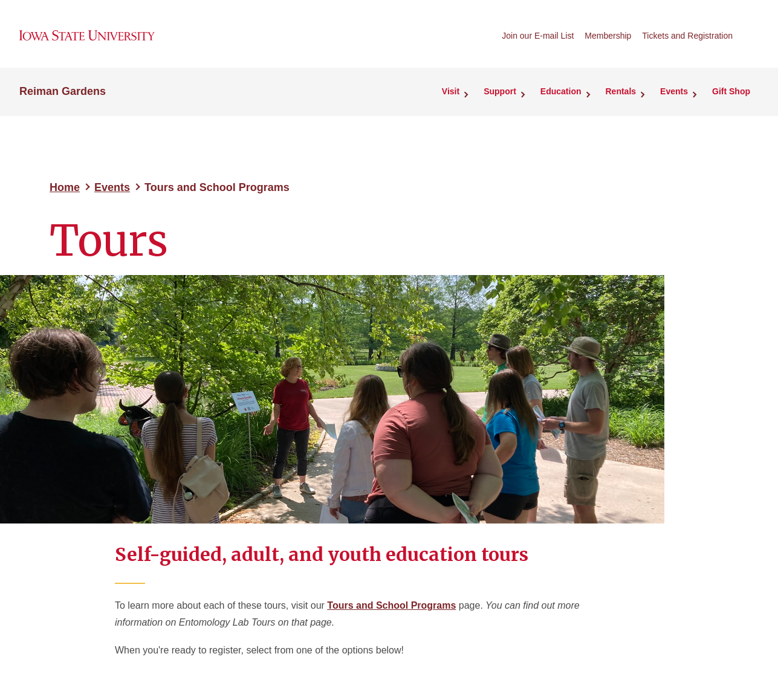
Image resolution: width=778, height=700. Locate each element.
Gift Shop (731, 91)
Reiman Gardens (63, 91)
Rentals (621, 91)
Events (674, 91)
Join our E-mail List (538, 36)
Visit (451, 91)
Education (561, 91)
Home (65, 187)
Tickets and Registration (687, 36)
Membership (608, 36)
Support (500, 91)
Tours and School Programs (391, 605)
